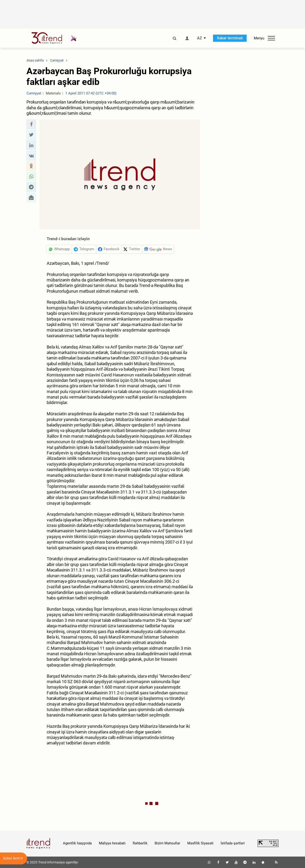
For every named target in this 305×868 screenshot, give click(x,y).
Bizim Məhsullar (167, 843)
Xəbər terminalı (230, 38)
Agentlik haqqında (77, 843)
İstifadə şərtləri (233, 843)
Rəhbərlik (140, 843)
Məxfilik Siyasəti (200, 843)
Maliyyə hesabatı (112, 843)
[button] (31, 124)
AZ (200, 38)
